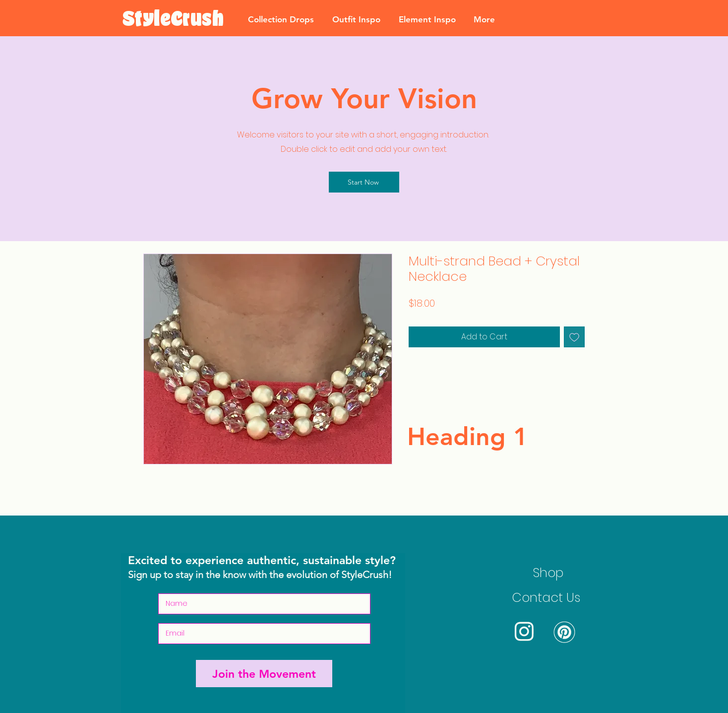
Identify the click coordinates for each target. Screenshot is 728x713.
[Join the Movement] (264, 674)
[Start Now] (364, 182)
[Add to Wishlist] (574, 337)
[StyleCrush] (173, 19)
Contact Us (546, 598)
